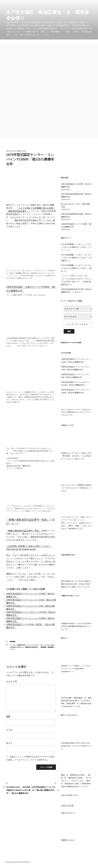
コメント (11, 682)
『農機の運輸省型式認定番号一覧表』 (28, 520)
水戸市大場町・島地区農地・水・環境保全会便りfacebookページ (76, 698)
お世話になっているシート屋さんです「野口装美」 (76, 453)
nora (24, 151)
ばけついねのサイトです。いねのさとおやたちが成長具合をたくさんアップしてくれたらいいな (76, 412)
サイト (9, 743)
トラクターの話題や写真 (17, 645)
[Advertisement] (49, 62)
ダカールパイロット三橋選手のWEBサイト (76, 485)
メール (9, 730)
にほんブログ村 (67, 805)
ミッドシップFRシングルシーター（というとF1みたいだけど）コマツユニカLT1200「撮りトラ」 (76, 279)
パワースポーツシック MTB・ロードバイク (76, 517)
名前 (8, 717)
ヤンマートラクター (33, 645)
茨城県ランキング (68, 840)
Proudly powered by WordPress (18, 862)
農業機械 (13, 642)
